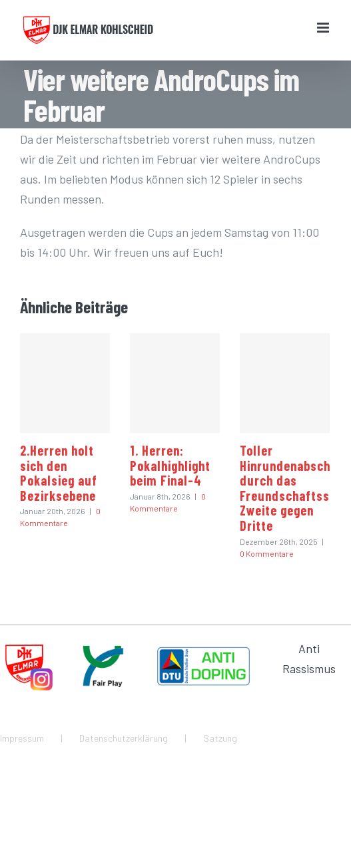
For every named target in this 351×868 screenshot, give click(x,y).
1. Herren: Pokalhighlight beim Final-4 (170, 465)
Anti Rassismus (309, 658)
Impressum (22, 738)
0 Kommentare (267, 553)
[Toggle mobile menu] (324, 28)
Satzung (220, 738)
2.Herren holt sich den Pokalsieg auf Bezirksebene (59, 473)
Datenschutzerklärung (124, 738)
